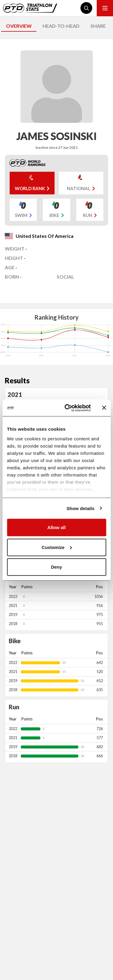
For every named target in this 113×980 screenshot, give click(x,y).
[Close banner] (104, 408)
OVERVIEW (19, 26)
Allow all (56, 527)
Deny (56, 567)
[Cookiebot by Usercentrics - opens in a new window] (67, 408)
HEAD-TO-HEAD (61, 26)
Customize (57, 547)
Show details (81, 508)
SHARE (98, 26)
